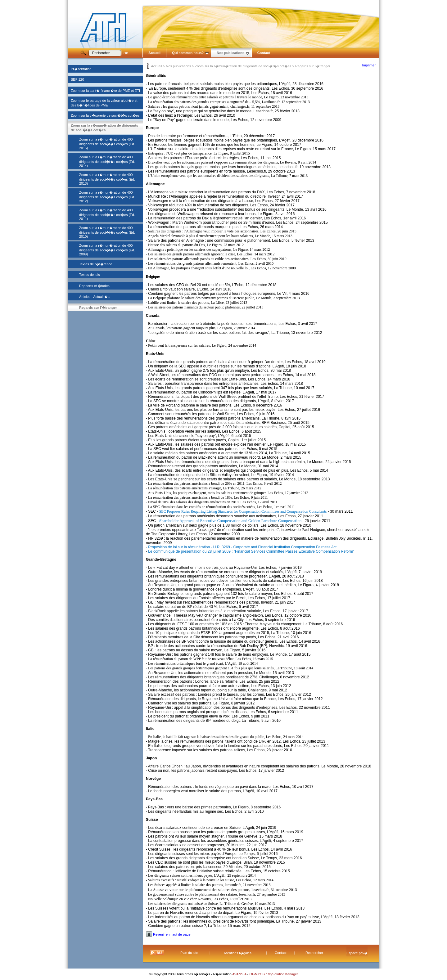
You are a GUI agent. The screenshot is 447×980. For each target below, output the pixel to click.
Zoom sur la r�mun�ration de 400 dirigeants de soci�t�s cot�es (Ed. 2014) (107, 161)
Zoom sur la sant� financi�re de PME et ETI (105, 91)
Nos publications (233, 53)
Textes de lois (90, 275)
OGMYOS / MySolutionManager (274, 974)
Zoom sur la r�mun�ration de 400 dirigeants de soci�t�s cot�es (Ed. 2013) (107, 179)
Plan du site (189, 953)
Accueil (154, 53)
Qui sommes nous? (190, 53)
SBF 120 (77, 79)
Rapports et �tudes (94, 286)
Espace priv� (357, 953)
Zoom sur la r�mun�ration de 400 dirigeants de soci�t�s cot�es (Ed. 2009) (107, 250)
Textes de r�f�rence (96, 264)
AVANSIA (240, 974)
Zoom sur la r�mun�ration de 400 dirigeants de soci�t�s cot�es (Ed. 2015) (107, 144)
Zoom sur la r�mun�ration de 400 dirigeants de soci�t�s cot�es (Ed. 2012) (107, 197)
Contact (264, 53)
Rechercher (314, 953)
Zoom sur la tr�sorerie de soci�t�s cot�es (105, 115)
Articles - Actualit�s (94, 297)
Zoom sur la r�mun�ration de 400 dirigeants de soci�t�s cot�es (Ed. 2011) (107, 214)
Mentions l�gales (238, 953)
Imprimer (369, 65)
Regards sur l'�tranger (98, 308)
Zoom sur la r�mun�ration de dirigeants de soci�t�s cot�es (243, 66)
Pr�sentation (81, 69)
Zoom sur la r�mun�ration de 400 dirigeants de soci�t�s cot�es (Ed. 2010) (107, 232)
